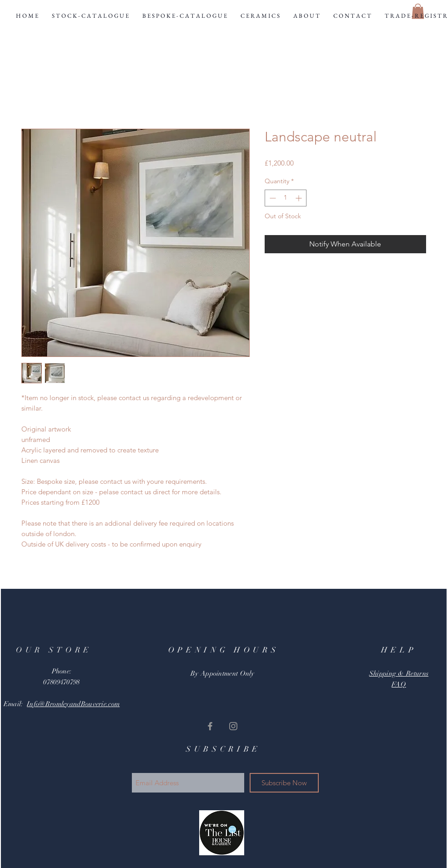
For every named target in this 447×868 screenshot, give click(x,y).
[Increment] (299, 198)
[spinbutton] (286, 198)
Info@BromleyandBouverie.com (73, 704)
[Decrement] (272, 198)
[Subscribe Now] (284, 783)
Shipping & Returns (399, 673)
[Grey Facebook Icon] (210, 726)
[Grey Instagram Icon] (233, 726)
